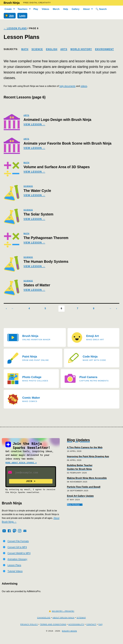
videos (84, 86)
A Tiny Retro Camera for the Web (85, 447)
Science (37, 49)
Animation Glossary (17, 565)
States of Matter (37, 285)
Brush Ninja (12, 3)
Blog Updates (78, 440)
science (28, 186)
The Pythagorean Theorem (46, 238)
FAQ (101, 630)
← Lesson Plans (15, 28)
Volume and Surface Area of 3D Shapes (57, 167)
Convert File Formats (18, 547)
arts (26, 115)
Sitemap (81, 624)
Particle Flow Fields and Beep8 (84, 487)
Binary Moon (69, 637)
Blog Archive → (75, 505)
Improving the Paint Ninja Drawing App (88, 456)
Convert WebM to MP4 (19, 559)
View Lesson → (34, 124)
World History (81, 49)
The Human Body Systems (46, 261)
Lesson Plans (14, 571)
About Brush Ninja (63, 624)
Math (25, 49)
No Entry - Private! (63, 617)
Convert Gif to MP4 (17, 553)
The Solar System (38, 214)
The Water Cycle (37, 191)
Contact (91, 630)
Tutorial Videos (15, 577)
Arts (64, 49)
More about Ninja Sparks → (21, 463)
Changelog (44, 624)
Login (22, 16)
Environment (104, 49)
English (52, 49)
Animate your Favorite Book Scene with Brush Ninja (67, 143)
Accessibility (76, 630)
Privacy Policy (29, 630)
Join (9, 16)
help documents (67, 86)
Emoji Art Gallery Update (80, 496)
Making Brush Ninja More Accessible (87, 478)
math (26, 163)
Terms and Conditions (53, 630)
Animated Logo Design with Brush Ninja (57, 120)
